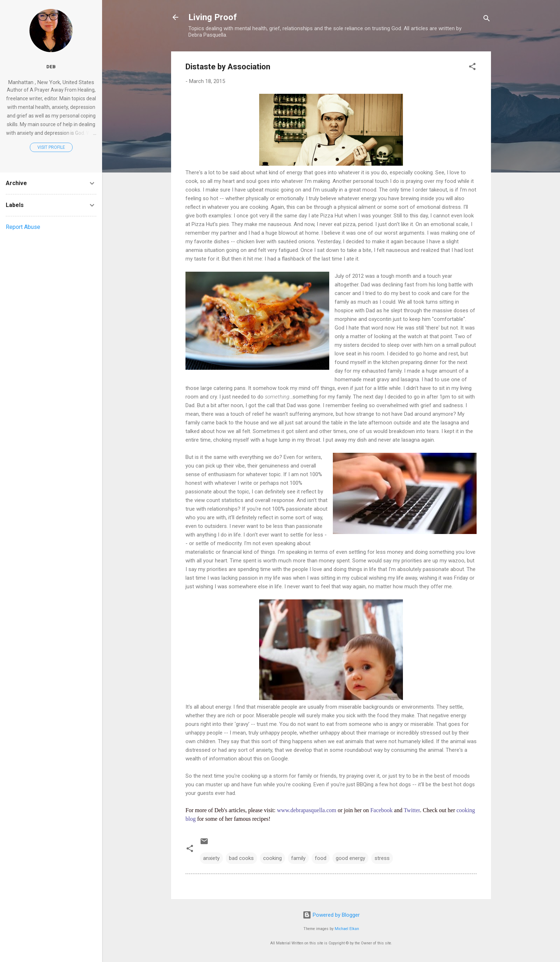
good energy (350, 858)
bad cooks (241, 858)
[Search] (487, 20)
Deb (51, 66)
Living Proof (213, 17)
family (298, 858)
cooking (272, 858)
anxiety (211, 858)
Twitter (412, 810)
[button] (472, 68)
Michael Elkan (347, 929)
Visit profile (51, 147)
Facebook (381, 810)
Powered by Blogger (331, 915)
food (321, 858)
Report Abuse (23, 227)
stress (382, 858)
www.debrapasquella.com (306, 810)
